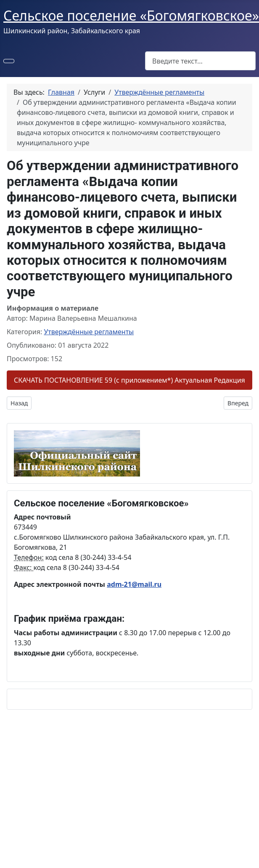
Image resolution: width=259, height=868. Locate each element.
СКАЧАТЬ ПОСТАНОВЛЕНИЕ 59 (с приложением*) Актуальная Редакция (129, 380)
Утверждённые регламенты (89, 332)
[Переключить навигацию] (9, 61)
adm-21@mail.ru (134, 584)
